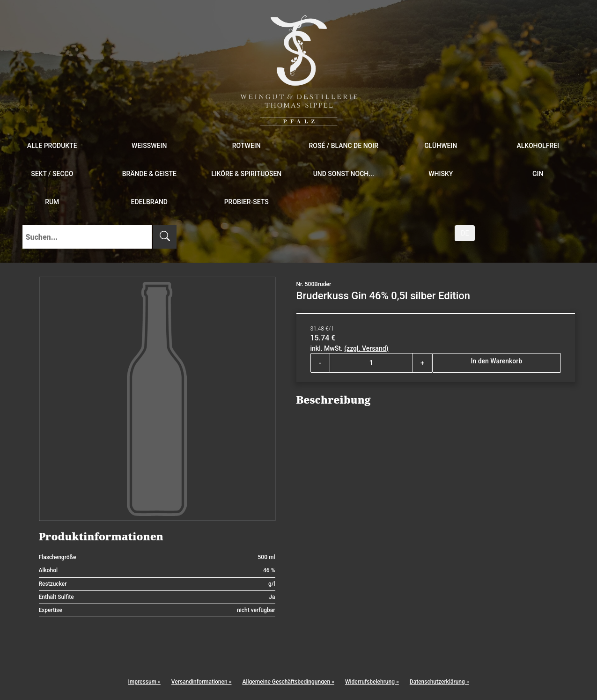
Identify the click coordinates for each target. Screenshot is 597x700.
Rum (52, 202)
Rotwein (247, 146)
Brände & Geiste (149, 174)
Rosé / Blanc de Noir (343, 146)
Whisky (441, 174)
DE (465, 233)
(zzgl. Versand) (366, 348)
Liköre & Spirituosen (246, 174)
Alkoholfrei (538, 146)
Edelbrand (149, 202)
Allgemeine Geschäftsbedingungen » (288, 682)
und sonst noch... (344, 174)
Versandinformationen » (202, 682)
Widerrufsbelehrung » (372, 682)
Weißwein (149, 146)
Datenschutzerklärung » (439, 682)
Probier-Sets (247, 202)
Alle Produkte (52, 146)
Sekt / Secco (52, 174)
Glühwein (441, 146)
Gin (538, 174)
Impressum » (144, 682)
